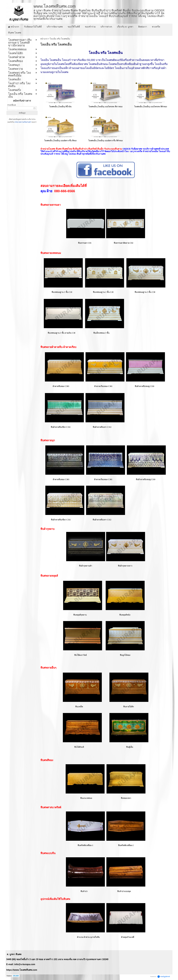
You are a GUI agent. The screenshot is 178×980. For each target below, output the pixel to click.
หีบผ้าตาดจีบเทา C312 (102, 427)
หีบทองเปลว (126, 798)
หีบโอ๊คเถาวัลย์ (80, 655)
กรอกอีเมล (12, 105)
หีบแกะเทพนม (86, 798)
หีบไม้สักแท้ (79, 747)
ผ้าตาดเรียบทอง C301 (103, 386)
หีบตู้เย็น (130, 747)
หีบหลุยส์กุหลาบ (80, 615)
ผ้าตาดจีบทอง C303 (61, 386)
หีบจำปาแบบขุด (124, 891)
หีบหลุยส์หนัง (125, 615)
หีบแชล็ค (79, 707)
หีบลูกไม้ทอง (125, 655)
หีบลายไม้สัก (128, 707)
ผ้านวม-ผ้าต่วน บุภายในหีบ (88, 937)
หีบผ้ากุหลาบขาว (125, 566)
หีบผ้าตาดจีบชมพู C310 (144, 386)
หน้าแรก (44, 39)
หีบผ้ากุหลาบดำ (86, 566)
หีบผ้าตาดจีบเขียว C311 (61, 427)
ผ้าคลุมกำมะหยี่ (128, 937)
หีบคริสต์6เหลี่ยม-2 (126, 845)
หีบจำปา (84, 891)
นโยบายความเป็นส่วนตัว (23, 122)
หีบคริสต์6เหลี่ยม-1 (85, 845)
